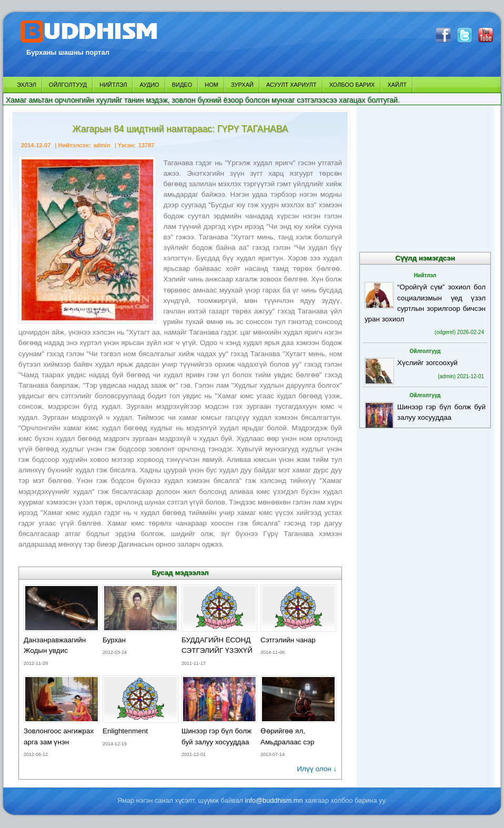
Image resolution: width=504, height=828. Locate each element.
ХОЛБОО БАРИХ (352, 85)
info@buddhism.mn (274, 800)
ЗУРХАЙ (242, 85)
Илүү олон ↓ (317, 769)
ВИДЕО (182, 85)
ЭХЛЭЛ (27, 85)
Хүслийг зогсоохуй (427, 363)
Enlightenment (125, 731)
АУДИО (149, 85)
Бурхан (114, 640)
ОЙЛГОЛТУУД (68, 85)
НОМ (211, 85)
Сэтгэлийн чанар (288, 640)
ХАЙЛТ (397, 85)
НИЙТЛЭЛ (113, 85)
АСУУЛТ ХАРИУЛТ (291, 85)
